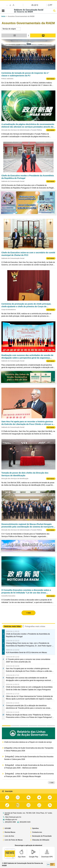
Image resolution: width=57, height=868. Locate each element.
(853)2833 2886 (10, 822)
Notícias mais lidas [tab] (12, 626)
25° (36, 5)
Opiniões (35, 828)
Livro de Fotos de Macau (14, 840)
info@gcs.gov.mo (11, 820)
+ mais (51, 783)
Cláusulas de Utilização (41, 840)
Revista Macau (10, 832)
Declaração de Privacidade (42, 836)
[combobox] (11, 29)
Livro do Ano (9, 836)
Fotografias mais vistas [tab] (35, 626)
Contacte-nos (37, 832)
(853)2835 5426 (25, 822)
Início (3, 16)
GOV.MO (8, 828)
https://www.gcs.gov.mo (13, 817)
